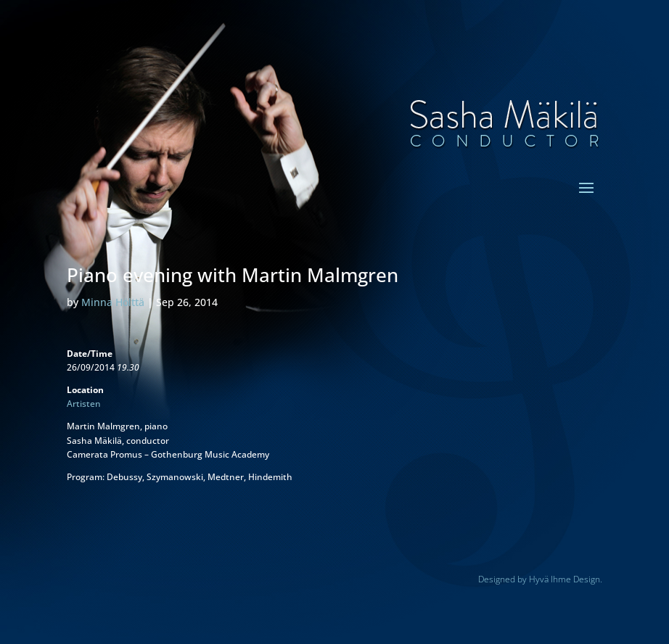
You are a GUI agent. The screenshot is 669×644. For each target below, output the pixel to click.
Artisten (84, 404)
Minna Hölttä (113, 302)
